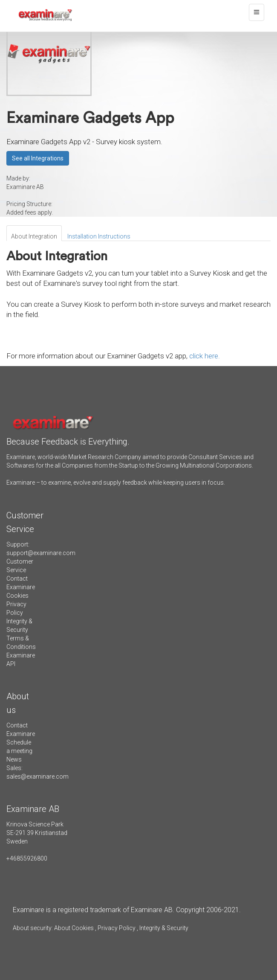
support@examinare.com (41, 553)
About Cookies (74, 928)
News (14, 759)
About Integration (34, 236)
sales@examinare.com (38, 776)
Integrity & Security (163, 928)
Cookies (17, 596)
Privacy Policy (117, 928)
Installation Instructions (99, 236)
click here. (205, 356)
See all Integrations (38, 158)
